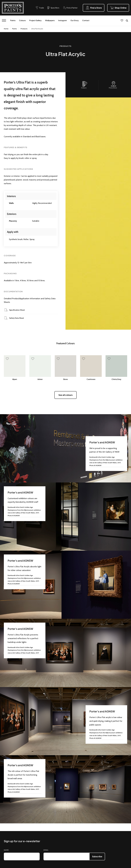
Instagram (63, 20)
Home (6, 29)
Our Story (75, 20)
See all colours (65, 395)
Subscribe (97, 856)
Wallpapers (50, 20)
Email (46, 850)
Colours (22, 20)
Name (6, 850)
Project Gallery (35, 20)
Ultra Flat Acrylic (37, 29)
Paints (13, 20)
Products (24, 29)
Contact (86, 20)
